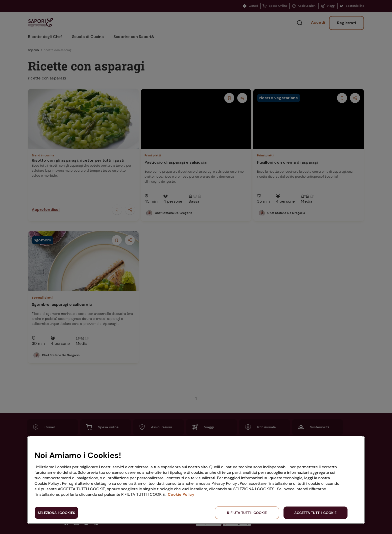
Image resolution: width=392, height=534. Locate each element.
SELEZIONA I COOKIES (56, 513)
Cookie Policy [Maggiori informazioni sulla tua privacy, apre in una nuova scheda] (181, 494)
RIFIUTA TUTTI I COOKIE (247, 513)
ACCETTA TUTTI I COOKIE (315, 513)
